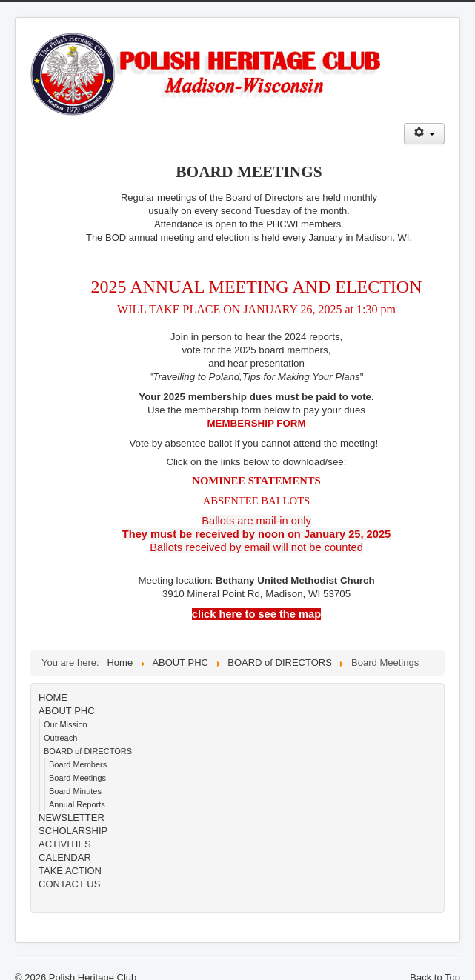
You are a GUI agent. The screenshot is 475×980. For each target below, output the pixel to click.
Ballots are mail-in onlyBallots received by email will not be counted (256, 534)
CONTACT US (69, 884)
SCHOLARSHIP (73, 831)
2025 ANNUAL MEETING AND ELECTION (256, 287)
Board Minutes (75, 791)
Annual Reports (77, 804)
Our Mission (66, 724)
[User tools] (424, 134)
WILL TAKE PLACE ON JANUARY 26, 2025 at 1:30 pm (256, 309)
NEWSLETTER (72, 817)
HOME (53, 697)
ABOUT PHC (67, 711)
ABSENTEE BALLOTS (257, 501)
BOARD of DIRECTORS (88, 751)
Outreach (60, 738)
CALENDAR (65, 857)
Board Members (78, 764)
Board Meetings (77, 778)
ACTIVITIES (65, 844)
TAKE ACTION (70, 871)
